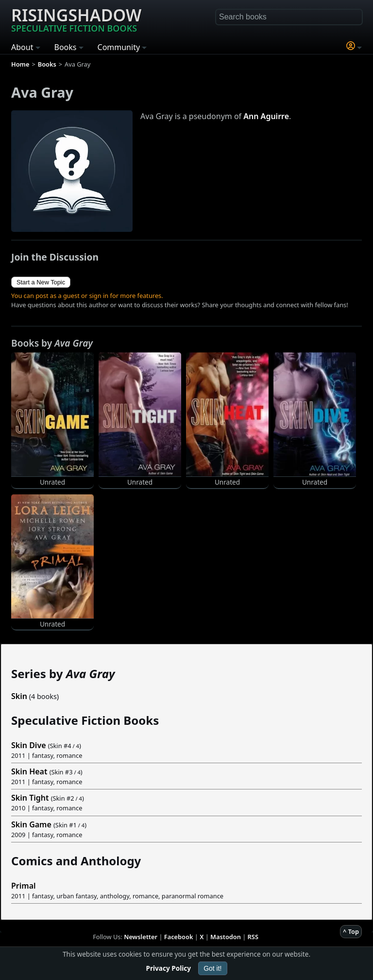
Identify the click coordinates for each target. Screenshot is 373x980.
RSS (253, 937)
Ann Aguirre (266, 116)
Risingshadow (76, 19)
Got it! (212, 968)
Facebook (179, 937)
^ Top (351, 931)
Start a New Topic (41, 282)
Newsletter (141, 937)
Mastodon (226, 937)
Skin (19, 696)
